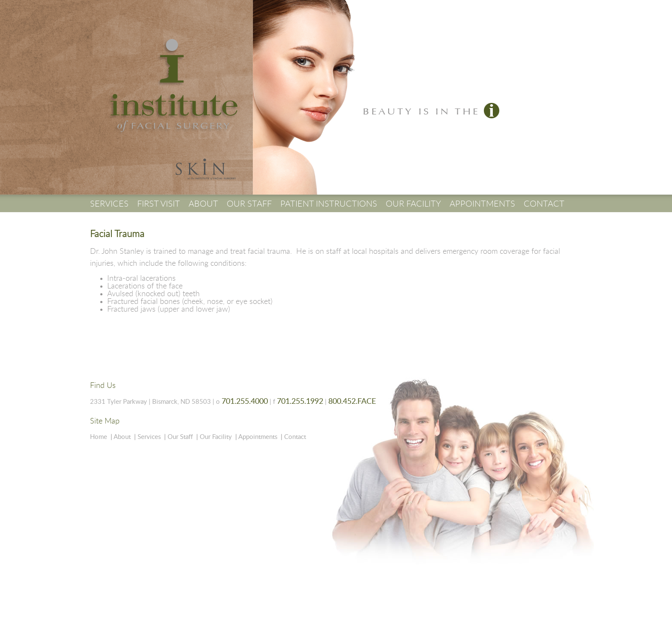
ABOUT (203, 204)
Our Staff (180, 437)
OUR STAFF (249, 204)
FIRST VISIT (159, 204)
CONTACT (544, 204)
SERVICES (109, 204)
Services (149, 437)
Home (99, 437)
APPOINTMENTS (482, 204)
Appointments (258, 437)
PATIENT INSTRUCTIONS (329, 204)
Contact (295, 437)
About (122, 437)
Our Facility (216, 437)
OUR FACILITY (413, 204)
